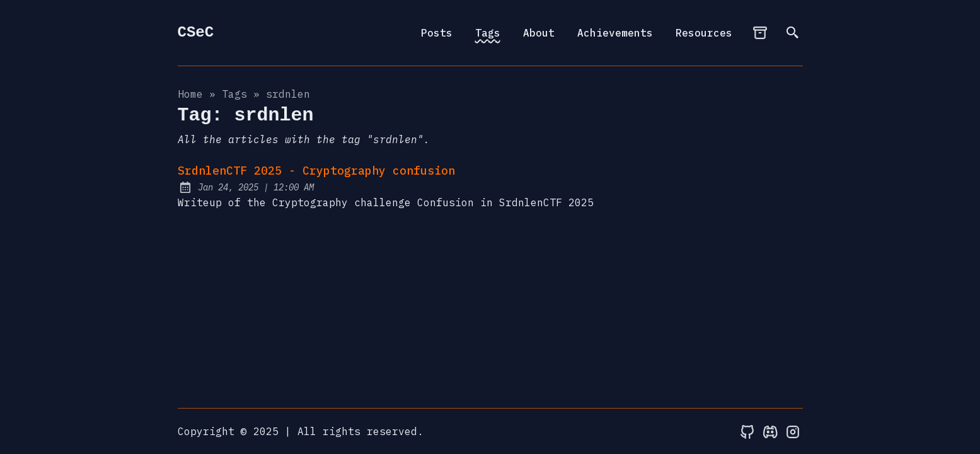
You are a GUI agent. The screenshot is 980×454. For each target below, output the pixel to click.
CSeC (196, 32)
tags (234, 94)
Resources (704, 33)
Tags (488, 33)
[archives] (760, 33)
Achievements (615, 33)
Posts (437, 33)
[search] (793, 33)
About (539, 33)
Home (190, 94)
